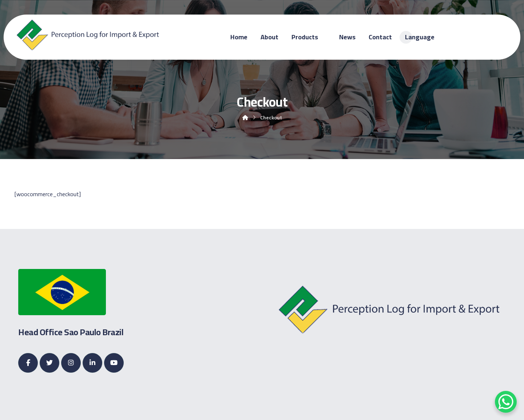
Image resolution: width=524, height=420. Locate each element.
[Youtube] (114, 363)
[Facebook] (28, 363)
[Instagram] (71, 363)
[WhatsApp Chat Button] (506, 402)
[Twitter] (49, 363)
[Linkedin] (92, 363)
